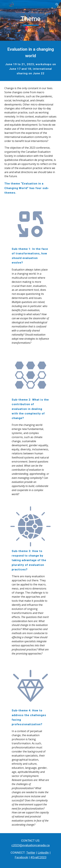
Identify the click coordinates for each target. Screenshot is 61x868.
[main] (31, 20)
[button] (4, 4)
